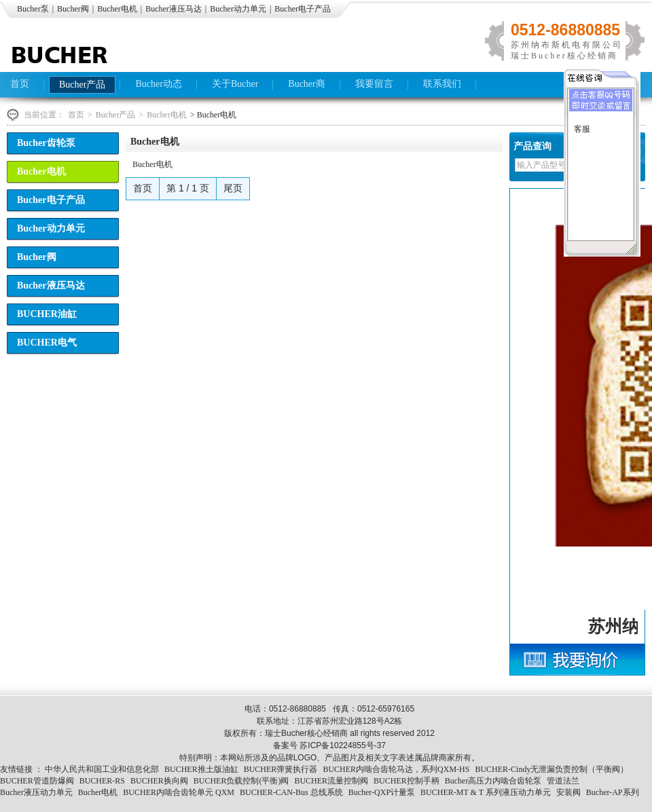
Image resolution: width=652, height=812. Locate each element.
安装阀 (568, 792)
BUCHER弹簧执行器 (281, 769)
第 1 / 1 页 (188, 188)
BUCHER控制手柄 (406, 781)
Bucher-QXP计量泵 (382, 792)
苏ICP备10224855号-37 (343, 745)
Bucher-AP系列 (613, 792)
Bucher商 (306, 84)
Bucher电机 (117, 9)
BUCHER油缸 (47, 314)
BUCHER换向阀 (159, 781)
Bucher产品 (82, 85)
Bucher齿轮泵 (46, 143)
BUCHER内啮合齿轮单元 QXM (179, 792)
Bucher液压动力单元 (36, 792)
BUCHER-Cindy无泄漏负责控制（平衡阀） (551, 769)
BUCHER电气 (47, 343)
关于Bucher (235, 84)
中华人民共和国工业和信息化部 (102, 769)
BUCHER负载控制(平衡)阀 (241, 781)
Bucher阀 (73, 9)
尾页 (233, 188)
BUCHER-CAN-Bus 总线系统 (291, 792)
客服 (582, 129)
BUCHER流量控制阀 (331, 781)
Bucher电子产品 (303, 9)
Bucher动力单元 (238, 9)
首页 (20, 84)
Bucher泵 (33, 9)
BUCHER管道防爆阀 (37, 781)
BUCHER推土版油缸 (201, 769)
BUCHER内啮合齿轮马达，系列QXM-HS (396, 769)
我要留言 (374, 84)
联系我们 (442, 84)
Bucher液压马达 (174, 9)
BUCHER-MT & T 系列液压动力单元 (486, 792)
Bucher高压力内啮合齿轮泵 (493, 781)
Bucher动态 (158, 84)
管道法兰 (563, 781)
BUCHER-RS (102, 781)
